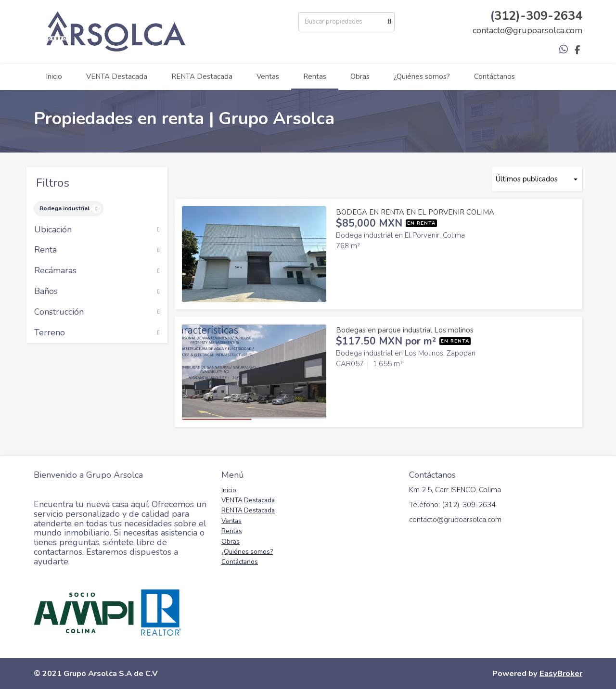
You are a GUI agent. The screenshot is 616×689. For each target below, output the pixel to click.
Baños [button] (97, 292)
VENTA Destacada (117, 77)
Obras (360, 77)
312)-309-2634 (538, 16)
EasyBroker (561, 673)
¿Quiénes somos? (422, 77)
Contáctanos (494, 77)
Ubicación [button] (97, 230)
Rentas (315, 77)
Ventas (268, 77)
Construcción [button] (97, 312)
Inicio (54, 77)
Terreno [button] (97, 333)
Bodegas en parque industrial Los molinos (405, 330)
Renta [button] (97, 250)
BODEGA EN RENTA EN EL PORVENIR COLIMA (415, 212)
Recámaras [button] (97, 271)
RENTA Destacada (202, 77)
